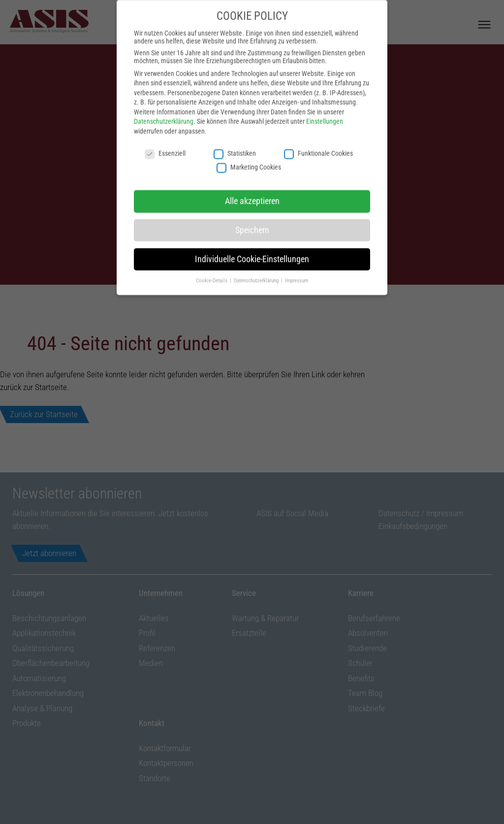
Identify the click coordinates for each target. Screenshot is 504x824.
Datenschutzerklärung (164, 114)
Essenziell (165, 146)
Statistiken (235, 146)
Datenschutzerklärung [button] (257, 273)
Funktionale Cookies (318, 146)
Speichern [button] (252, 223)
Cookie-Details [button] (212, 273)
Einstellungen (325, 114)
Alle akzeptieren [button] (252, 194)
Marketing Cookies (249, 160)
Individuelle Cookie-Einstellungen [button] (252, 252)
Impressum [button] (297, 273)
